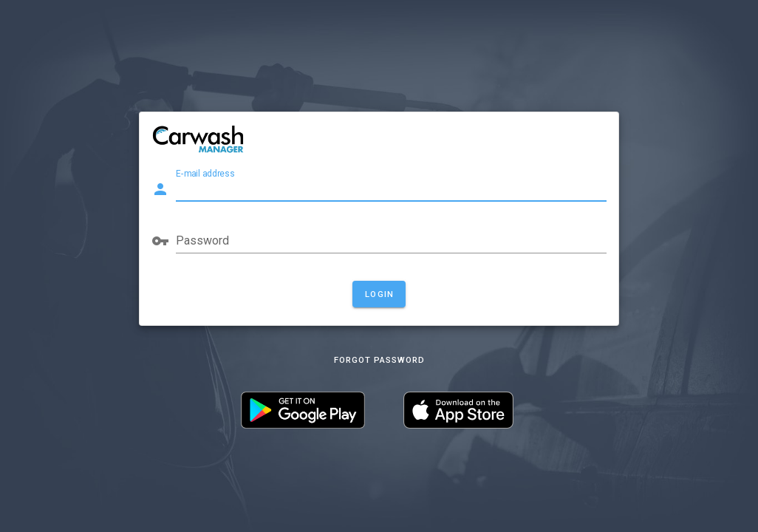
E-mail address (205, 174)
